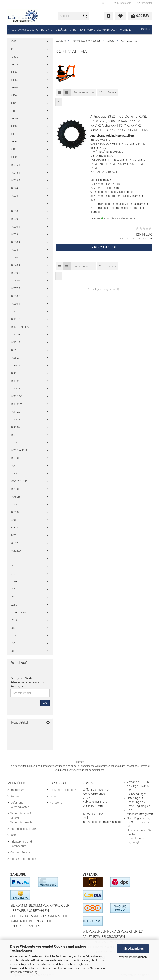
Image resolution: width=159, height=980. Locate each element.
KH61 (14, 134)
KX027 (14, 203)
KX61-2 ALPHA (19, 450)
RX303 (14, 527)
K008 (13, 41)
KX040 (14, 257)
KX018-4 (15, 173)
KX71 (13, 466)
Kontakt (146, 29)
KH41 (14, 103)
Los (45, 703)
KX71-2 (15, 474)
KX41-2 (15, 381)
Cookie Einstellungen (23, 859)
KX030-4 (15, 227)
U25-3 (14, 605)
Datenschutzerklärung (24, 972)
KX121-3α (16, 342)
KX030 (14, 211)
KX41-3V (15, 427)
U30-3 (14, 628)
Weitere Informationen (133, 957)
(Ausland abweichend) (123, 218)
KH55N (14, 119)
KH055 (14, 72)
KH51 (14, 111)
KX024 (14, 188)
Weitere (125, 30)
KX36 (13, 350)
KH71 (14, 149)
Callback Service (20, 852)
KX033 (14, 234)
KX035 (14, 250)
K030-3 (14, 57)
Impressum (17, 790)
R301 (13, 520)
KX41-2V (15, 412)
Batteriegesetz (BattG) (24, 829)
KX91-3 (15, 512)
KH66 (14, 142)
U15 (13, 558)
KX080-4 (15, 304)
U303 (13, 635)
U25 (13, 597)
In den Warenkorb (104, 247)
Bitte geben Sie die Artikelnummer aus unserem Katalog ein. (28, 682)
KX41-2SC (16, 396)
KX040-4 (15, 265)
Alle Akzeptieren (133, 949)
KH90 (14, 157)
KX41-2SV (16, 404)
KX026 (14, 196)
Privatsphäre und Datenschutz (21, 844)
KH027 (14, 65)
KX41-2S (15, 389)
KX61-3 (15, 458)
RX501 (14, 535)
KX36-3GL (16, 366)
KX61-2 (15, 443)
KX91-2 (15, 504)
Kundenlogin (123, 3)
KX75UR (15, 497)
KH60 (14, 126)
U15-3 (14, 566)
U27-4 (14, 620)
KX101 (14, 311)
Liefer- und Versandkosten (20, 805)
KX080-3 (15, 296)
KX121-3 (15, 335)
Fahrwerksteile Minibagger (99, 30)
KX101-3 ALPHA (20, 327)
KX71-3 (15, 489)
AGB (13, 835)
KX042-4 (15, 280)
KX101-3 (15, 319)
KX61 (13, 435)
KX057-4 (15, 288)
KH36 (14, 95)
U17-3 (14, 581)
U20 (13, 589)
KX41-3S (15, 420)
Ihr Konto (55, 796)
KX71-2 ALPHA (19, 481)
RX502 (14, 543)
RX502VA (16, 551)
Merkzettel (144, 3)
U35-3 (14, 651)
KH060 (14, 80)
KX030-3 (15, 219)
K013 (13, 49)
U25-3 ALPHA (18, 612)
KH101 (14, 88)
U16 (13, 574)
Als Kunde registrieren (63, 790)
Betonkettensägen (54, 30)
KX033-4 (15, 242)
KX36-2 (15, 358)
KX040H (15, 273)
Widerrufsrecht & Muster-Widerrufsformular (22, 818)
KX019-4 (15, 180)
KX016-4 (15, 165)
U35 (13, 643)
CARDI (74, 30)
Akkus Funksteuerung (23, 30)
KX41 (13, 373)
